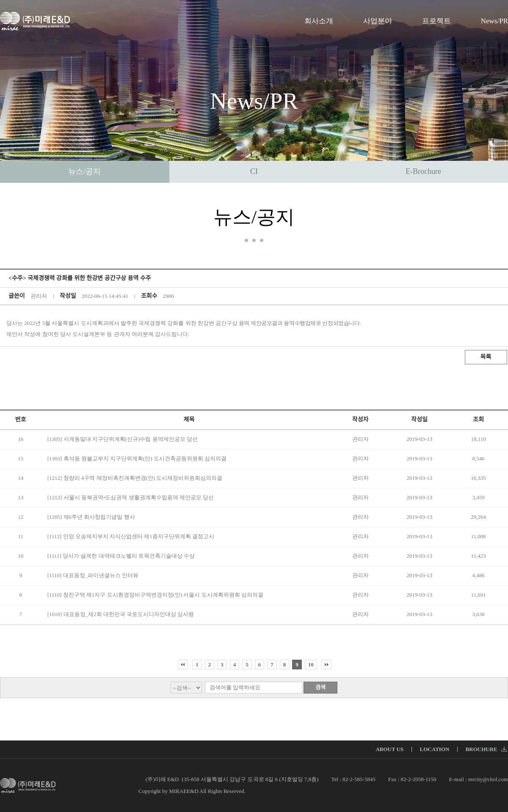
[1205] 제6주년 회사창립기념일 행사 (91, 517)
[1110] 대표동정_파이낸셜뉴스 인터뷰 (93, 575)
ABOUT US (389, 749)
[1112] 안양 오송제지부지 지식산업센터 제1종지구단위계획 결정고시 (131, 536)
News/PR (494, 21)
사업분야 (378, 21)
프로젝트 (436, 21)
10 (311, 665)
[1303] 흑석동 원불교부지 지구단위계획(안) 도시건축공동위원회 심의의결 (137, 458)
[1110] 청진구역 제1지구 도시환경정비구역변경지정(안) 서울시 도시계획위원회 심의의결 (155, 595)
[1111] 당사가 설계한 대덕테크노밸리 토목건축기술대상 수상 (121, 556)
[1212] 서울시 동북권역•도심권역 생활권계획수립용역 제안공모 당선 (131, 497)
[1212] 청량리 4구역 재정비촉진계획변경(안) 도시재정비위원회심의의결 (135, 478)
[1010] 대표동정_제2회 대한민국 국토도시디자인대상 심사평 (121, 614)
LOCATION (435, 749)
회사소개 (319, 21)
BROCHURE (486, 749)
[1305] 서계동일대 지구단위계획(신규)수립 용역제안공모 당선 (123, 439)
